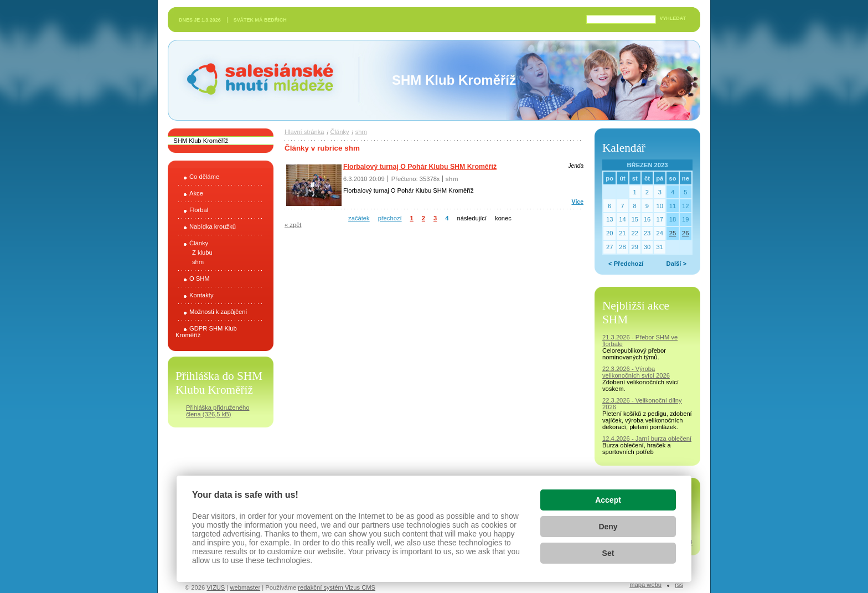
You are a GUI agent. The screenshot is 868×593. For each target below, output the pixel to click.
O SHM (200, 279)
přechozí (390, 218)
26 (685, 233)
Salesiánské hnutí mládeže (255, 80)
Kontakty (201, 295)
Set (608, 553)
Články (199, 243)
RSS (679, 585)
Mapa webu (645, 585)
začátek (359, 218)
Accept (608, 500)
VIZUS (216, 587)
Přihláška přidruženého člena (218, 411)
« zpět (293, 225)
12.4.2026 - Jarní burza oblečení (647, 439)
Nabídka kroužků (213, 226)
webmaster (245, 587)
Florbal (199, 210)
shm (198, 262)
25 (673, 233)
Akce (196, 193)
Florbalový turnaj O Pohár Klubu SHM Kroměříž (420, 167)
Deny (608, 527)
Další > (676, 264)
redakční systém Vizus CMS (337, 587)
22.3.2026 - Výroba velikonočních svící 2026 (636, 372)
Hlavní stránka (304, 132)
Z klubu (202, 252)
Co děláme (204, 177)
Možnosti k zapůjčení (218, 312)
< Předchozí (626, 264)
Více (577, 202)
